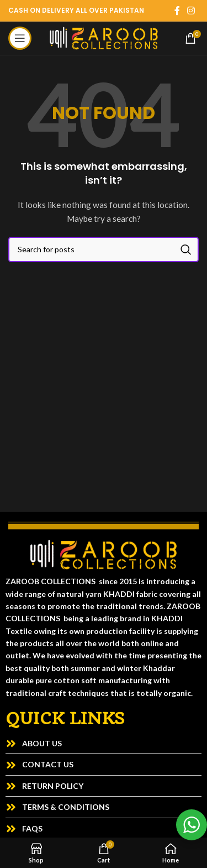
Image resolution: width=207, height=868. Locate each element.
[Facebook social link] (177, 11)
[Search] (104, 250)
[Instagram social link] (191, 11)
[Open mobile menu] (20, 38)
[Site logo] (104, 37)
